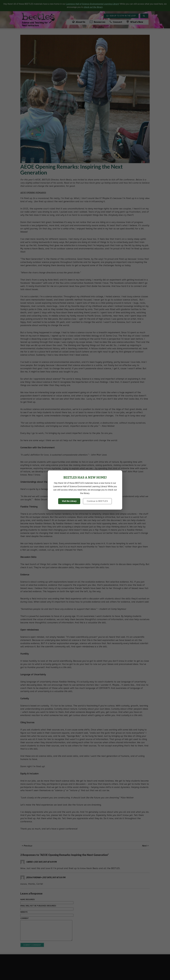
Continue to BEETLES (97, 501)
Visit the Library (69, 501)
